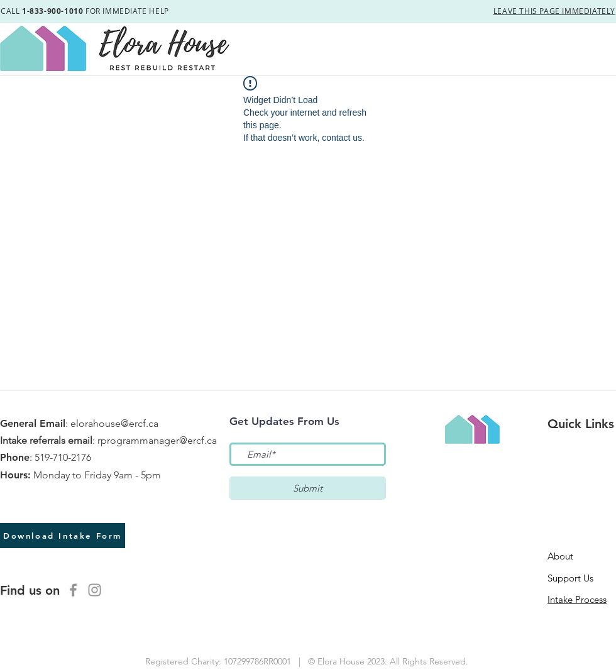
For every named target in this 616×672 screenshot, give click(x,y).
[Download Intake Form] (63, 536)
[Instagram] (95, 590)
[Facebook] (73, 590)
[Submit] (308, 488)
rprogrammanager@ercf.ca (157, 440)
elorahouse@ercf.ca (114, 423)
